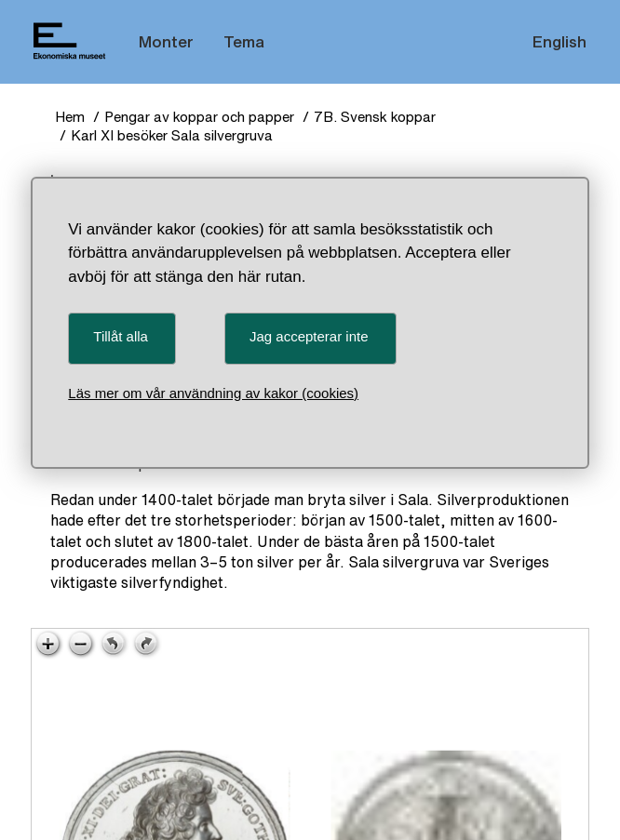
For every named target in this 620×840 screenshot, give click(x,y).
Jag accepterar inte (309, 336)
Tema (244, 41)
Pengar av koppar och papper (199, 117)
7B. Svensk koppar (375, 117)
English (559, 41)
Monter (166, 41)
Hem (70, 117)
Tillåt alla (121, 336)
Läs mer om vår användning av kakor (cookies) (213, 393)
